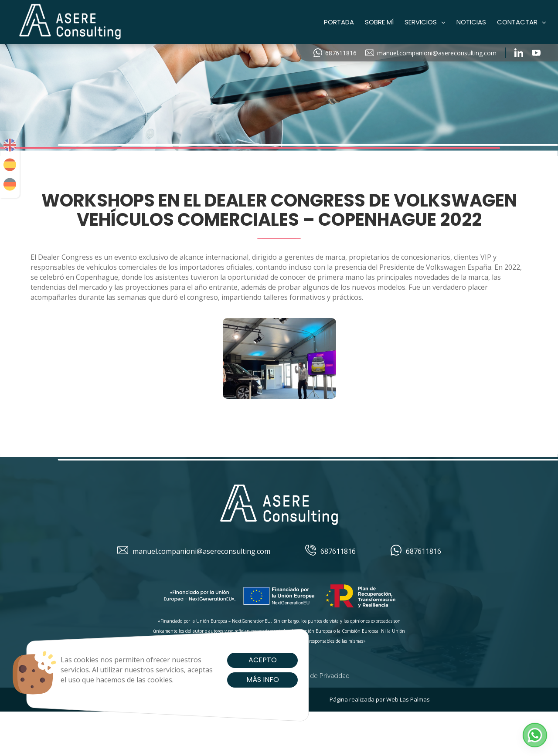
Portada (339, 22)
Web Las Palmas (408, 699)
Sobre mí (379, 22)
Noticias (471, 22)
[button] (535, 735)
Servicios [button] (425, 22)
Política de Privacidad (319, 675)
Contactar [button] (522, 22)
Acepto (249, 660)
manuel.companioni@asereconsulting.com (431, 53)
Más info (249, 680)
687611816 (335, 53)
